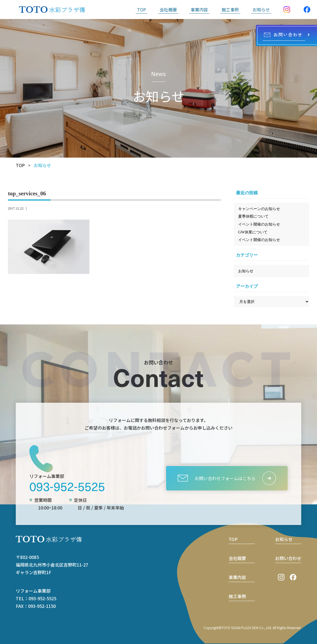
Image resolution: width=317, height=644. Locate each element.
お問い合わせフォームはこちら (217, 478)
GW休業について (253, 232)
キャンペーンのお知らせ (259, 209)
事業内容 (199, 10)
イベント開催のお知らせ (259, 224)
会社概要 (168, 10)
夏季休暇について (253, 216)
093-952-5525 (67, 486)
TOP (142, 10)
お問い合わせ (288, 558)
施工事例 (230, 10)
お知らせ (261, 10)
